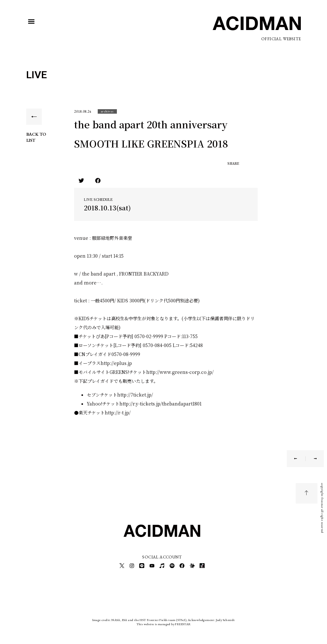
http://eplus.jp (116, 363)
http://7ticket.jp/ (135, 395)
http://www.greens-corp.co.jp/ (180, 372)
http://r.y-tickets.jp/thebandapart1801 (160, 404)
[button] (31, 22)
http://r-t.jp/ (118, 413)
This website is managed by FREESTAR (164, 623)
